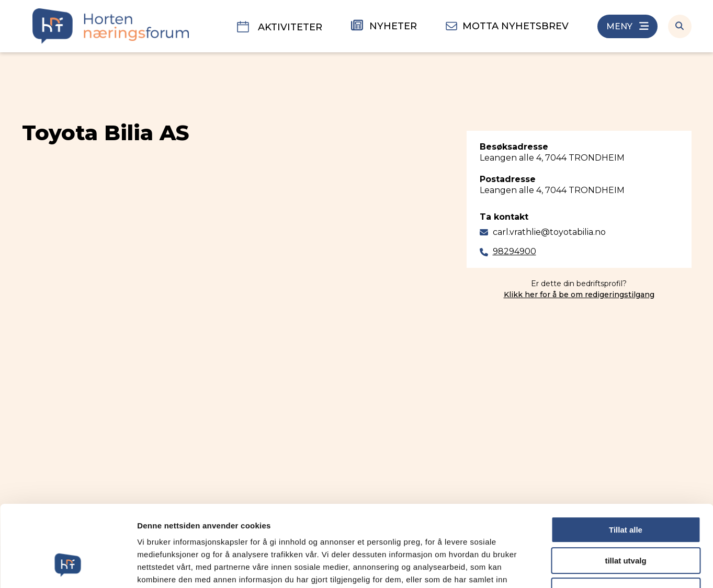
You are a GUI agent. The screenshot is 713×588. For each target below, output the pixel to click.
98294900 (514, 251)
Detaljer (557, 567)
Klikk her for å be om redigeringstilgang (579, 295)
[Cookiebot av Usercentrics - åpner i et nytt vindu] (68, 568)
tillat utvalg (625, 491)
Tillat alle (626, 460)
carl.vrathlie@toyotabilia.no (549, 232)
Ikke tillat (626, 521)
